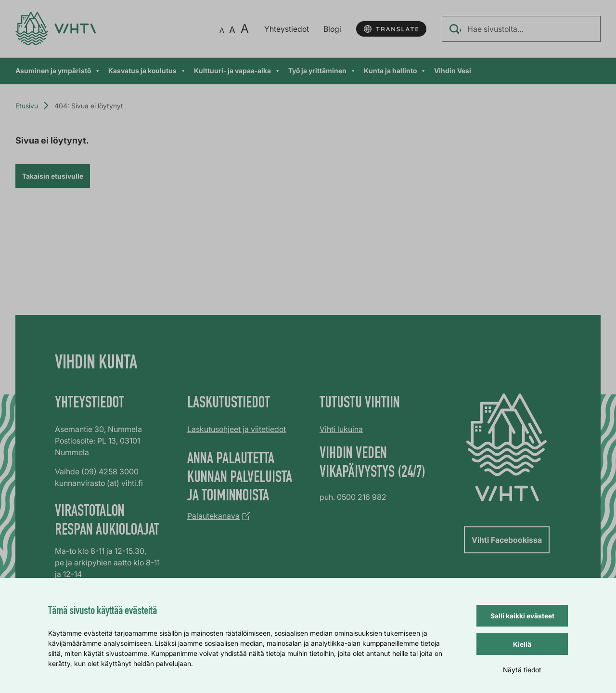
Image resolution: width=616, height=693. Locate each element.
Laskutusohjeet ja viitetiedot (237, 429)
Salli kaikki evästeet (522, 616)
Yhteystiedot (287, 29)
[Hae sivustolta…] (521, 29)
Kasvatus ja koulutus (147, 71)
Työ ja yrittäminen (322, 71)
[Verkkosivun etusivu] (56, 29)
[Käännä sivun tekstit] (391, 29)
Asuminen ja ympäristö (58, 71)
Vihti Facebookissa (507, 540)
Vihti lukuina (341, 429)
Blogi (332, 29)
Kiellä (522, 644)
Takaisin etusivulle (53, 176)
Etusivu (27, 106)
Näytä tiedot (522, 670)
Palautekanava (213, 516)
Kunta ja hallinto (395, 71)
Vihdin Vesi (453, 71)
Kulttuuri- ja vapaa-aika (237, 71)
